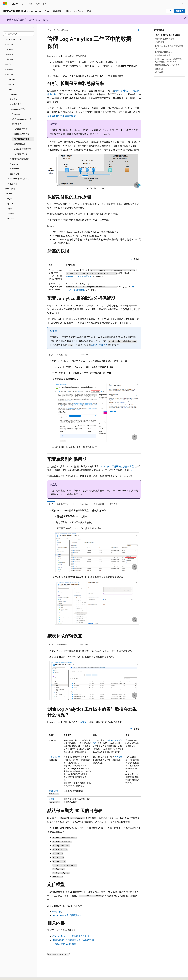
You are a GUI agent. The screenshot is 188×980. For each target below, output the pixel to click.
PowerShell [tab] (84, 355)
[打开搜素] (182, 4)
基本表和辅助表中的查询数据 (61, 116)
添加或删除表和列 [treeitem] (22, 144)
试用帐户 (179, 11)
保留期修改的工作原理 (165, 39)
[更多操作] (138, 30)
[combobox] (19, 34)
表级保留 (118, 757)
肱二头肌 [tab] (114, 504)
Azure (50, 30)
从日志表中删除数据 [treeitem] (23, 149)
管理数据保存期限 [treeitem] (22, 139)
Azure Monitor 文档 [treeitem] (14, 39)
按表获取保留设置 (163, 55)
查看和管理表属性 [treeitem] (22, 129)
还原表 (51, 799)
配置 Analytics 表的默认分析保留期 (169, 47)
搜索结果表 (53, 791)
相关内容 (159, 72)
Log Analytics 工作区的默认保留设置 (116, 466)
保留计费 (57, 911)
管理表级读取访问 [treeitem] (22, 154)
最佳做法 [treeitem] (14, 99)
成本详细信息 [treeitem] (15, 104)
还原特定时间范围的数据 (64, 944)
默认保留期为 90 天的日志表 (167, 65)
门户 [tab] (51, 355)
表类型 (83, 722)
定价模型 (159, 69)
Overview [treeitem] (11, 79)
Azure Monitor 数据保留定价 (66, 915)
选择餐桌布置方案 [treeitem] (22, 134)
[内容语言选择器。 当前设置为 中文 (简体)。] (11, 976)
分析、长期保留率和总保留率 (168, 35)
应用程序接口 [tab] (63, 355)
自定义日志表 (54, 757)
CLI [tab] (74, 355)
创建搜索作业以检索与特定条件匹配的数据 (73, 940)
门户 (170, 11)
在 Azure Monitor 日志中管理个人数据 (71, 936)
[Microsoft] (5, 4)
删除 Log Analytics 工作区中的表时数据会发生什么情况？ (169, 60)
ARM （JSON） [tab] (99, 504)
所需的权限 (160, 42)
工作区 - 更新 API (99, 345)
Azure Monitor (63, 30)
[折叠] (33, 28)
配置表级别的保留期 (164, 52)
